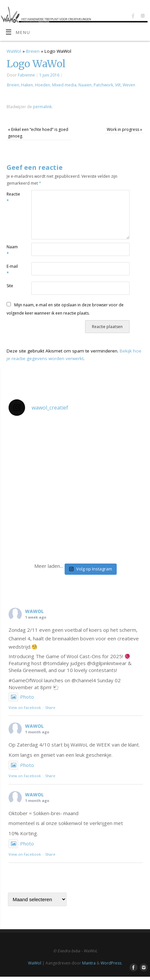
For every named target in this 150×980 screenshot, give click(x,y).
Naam (12, 250)
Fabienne (26, 75)
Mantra (89, 963)
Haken (27, 85)
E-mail (12, 270)
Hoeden (43, 85)
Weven (129, 85)
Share (50, 707)
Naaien (85, 85)
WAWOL (34, 611)
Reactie (13, 198)
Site (10, 286)
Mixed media (64, 85)
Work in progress (124, 129)
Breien (33, 51)
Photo (21, 697)
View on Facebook (25, 707)
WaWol (14, 51)
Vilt (118, 85)
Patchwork (103, 85)
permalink (42, 107)
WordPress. (111, 963)
